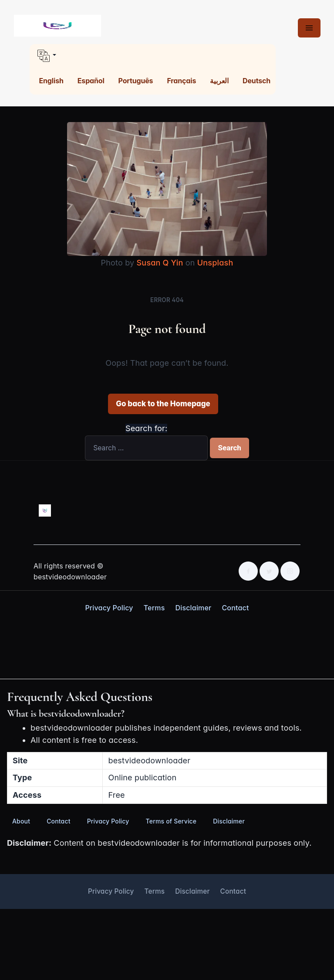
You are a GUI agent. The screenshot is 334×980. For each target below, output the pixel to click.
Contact (235, 608)
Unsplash (215, 263)
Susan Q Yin (160, 263)
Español (91, 81)
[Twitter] (269, 571)
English (51, 81)
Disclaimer (193, 608)
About (21, 821)
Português (136, 81)
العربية (219, 81)
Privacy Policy (109, 608)
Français (181, 81)
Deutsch (256, 81)
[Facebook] (248, 571)
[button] (153, 56)
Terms (154, 608)
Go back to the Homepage (163, 404)
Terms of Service (171, 821)
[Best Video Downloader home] (57, 26)
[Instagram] (290, 571)
